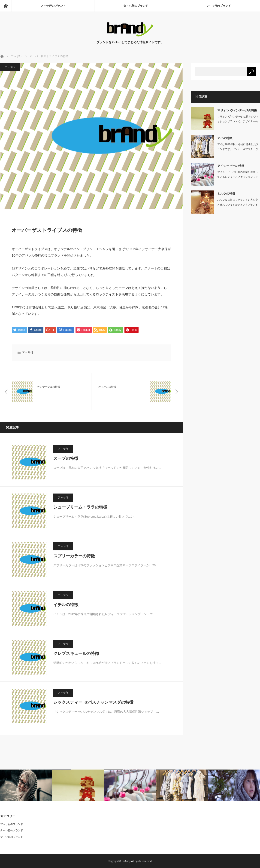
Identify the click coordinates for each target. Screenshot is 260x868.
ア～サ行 (10, 67)
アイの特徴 (225, 138)
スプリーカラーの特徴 (74, 556)
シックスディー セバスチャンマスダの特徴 (93, 702)
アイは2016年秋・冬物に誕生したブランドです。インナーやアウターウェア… (238, 149)
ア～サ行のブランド (53, 6)
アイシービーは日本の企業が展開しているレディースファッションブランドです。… (238, 177)
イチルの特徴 (66, 605)
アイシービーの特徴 (231, 166)
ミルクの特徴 (226, 194)
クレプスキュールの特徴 (76, 653)
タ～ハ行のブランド (136, 6)
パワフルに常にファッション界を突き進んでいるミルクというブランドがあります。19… (238, 205)
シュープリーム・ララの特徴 (80, 507)
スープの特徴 (66, 458)
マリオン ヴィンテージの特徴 (237, 110)
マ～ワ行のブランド (218, 6)
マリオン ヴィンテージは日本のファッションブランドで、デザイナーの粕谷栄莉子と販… (238, 121)
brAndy (127, 861)
